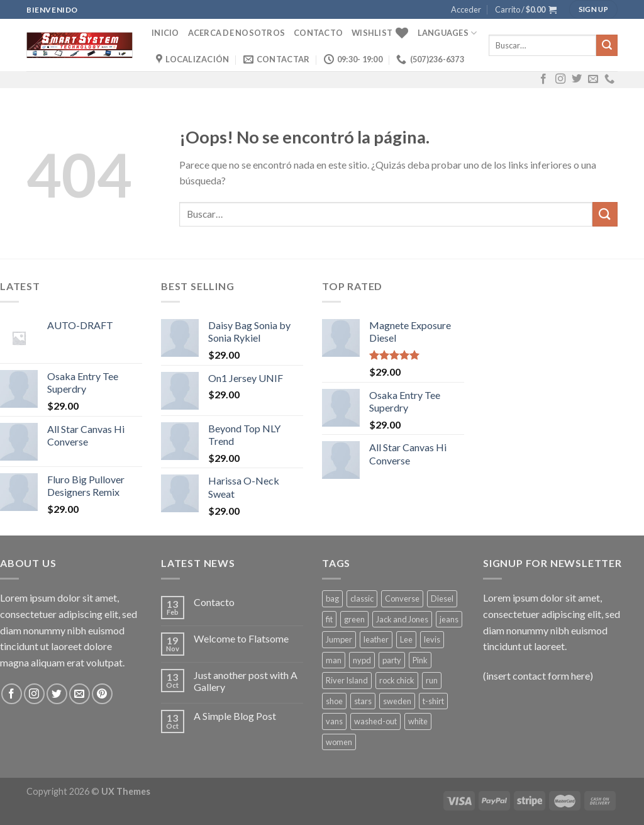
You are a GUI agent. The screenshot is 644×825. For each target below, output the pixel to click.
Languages (447, 33)
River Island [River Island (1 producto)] (347, 680)
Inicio (165, 33)
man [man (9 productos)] (334, 660)
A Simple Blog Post (235, 716)
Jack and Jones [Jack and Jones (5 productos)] (402, 619)
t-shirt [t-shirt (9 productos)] (433, 701)
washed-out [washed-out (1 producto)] (375, 721)
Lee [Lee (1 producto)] (406, 639)
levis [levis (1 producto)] (432, 639)
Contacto (318, 33)
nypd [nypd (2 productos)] (362, 660)
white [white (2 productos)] (418, 721)
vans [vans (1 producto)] (334, 721)
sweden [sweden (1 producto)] (397, 701)
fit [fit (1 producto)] (329, 619)
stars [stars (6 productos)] (363, 701)
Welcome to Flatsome (241, 638)
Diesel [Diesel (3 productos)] (442, 598)
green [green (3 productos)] (354, 619)
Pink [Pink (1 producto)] (420, 660)
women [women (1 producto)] (339, 742)
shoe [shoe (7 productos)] (334, 701)
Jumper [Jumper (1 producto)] (339, 639)
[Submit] (607, 45)
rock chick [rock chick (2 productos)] (397, 680)
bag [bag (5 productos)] (332, 598)
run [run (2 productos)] (432, 680)
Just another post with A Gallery (246, 681)
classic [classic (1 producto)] (362, 598)
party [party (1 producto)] (392, 660)
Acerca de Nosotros (237, 33)
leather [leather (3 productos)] (376, 639)
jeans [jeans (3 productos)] (449, 619)
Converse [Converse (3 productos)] (402, 598)
